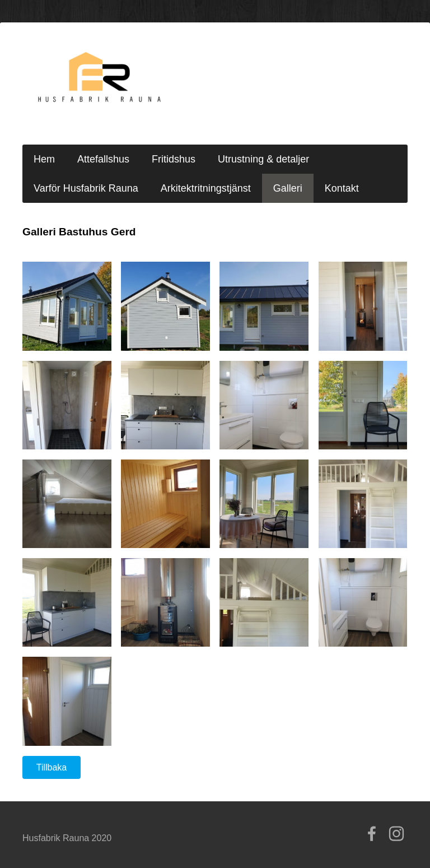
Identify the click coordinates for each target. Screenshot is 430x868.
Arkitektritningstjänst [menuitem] (206, 188)
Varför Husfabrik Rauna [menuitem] (86, 188)
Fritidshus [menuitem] (174, 159)
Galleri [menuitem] (288, 188)
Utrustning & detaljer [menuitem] (263, 159)
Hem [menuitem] (44, 159)
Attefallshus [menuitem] (103, 159)
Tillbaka (52, 767)
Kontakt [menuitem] (342, 188)
